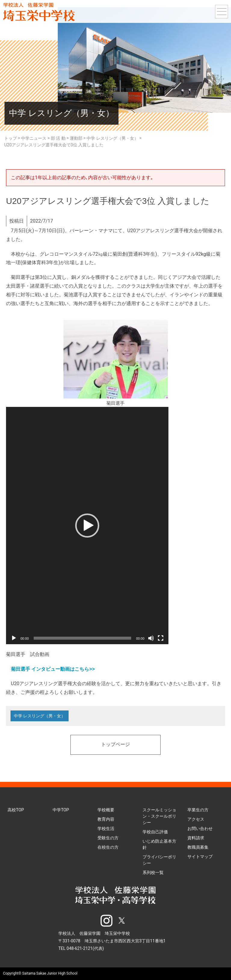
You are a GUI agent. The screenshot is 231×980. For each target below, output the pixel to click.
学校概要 (106, 810)
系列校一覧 (153, 872)
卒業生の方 (198, 810)
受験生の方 (108, 838)
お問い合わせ (200, 829)
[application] (87, 526)
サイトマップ (200, 857)
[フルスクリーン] (161, 638)
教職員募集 (198, 847)
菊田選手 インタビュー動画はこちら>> (53, 669)
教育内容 (106, 819)
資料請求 (196, 838)
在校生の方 (108, 847)
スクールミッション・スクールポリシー (159, 816)
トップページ (115, 745)
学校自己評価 (155, 832)
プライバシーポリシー (159, 860)
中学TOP (61, 810)
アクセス (196, 819)
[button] (87, 526)
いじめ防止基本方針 (159, 844)
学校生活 (106, 829)
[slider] (83, 638)
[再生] (14, 638)
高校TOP (16, 810)
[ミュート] (151, 638)
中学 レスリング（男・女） (40, 716)
